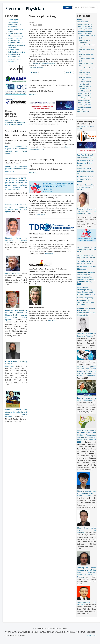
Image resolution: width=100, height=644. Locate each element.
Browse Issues (83, 22)
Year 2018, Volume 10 (85, 31)
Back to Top (92, 635)
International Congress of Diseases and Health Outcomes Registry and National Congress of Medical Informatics (87, 371)
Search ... (72, 6)
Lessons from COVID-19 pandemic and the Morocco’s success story (16, 169)
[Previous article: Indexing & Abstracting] (34, 73)
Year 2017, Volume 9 (85, 33)
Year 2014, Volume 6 (85, 91)
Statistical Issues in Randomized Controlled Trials (16, 240)
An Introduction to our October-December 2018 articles (87, 249)
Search (67, 7)
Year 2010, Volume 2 (85, 105)
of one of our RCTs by (85, 179)
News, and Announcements (83, 110)
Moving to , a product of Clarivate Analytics (86, 187)
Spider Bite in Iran (12, 273)
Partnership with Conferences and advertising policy (15, 57)
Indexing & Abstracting (17, 52)
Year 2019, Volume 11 (85, 29)
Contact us (12, 61)
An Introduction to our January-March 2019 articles (85, 163)
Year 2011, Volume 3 (85, 102)
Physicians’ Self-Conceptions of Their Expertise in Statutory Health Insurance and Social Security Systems (16, 315)
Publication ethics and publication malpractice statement (17, 45)
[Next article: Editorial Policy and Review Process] (69, 73)
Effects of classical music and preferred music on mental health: (87, 493)
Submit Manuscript (15, 34)
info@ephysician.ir (37, 67)
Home (79, 20)
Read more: (40, 215)
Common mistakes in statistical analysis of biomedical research (87, 211)
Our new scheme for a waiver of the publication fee (86, 171)
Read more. (33, 95)
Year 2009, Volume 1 (85, 107)
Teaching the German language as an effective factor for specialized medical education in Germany (87, 572)
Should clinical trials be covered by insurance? (87, 530)
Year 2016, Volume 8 (85, 93)
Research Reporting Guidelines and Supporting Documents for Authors (15, 122)
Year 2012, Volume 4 (85, 100)
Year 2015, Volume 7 (85, 96)
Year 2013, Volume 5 (85, 98)
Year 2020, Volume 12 (85, 26)
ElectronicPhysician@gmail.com (44, 63)
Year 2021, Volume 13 (85, 24)
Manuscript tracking (16, 36)
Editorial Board (14, 50)
